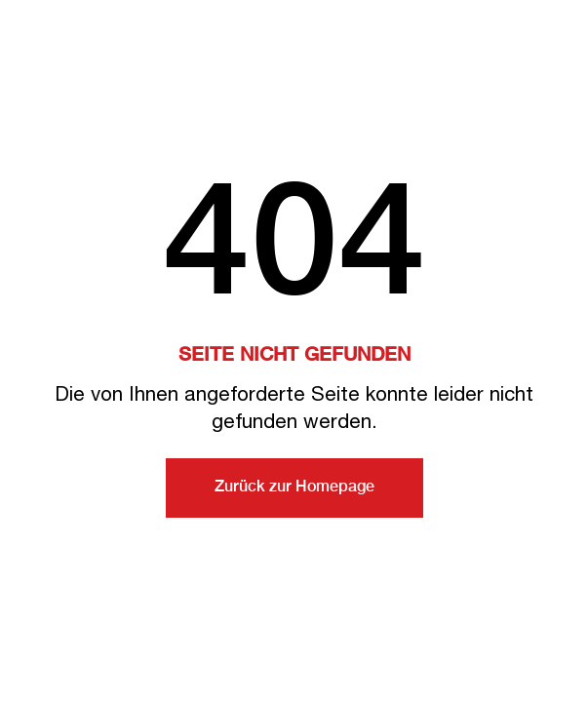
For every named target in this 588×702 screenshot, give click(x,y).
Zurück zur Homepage (294, 487)
